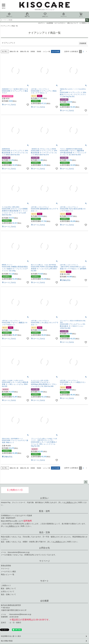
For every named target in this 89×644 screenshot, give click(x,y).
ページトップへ (86, 482)
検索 (87, 20)
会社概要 (44, 601)
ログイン (42, 23)
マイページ (64, 15)
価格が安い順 (14, 52)
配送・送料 (44, 511)
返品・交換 (44, 532)
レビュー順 (47, 52)
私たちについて (73, 23)
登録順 (39, 52)
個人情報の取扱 (7, 641)
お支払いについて (8, 591)
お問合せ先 (44, 548)
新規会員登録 (6, 566)
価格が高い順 (24, 52)
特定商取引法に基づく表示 (11, 636)
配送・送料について (8, 588)
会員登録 (50, 23)
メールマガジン (61, 23)
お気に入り (45, 15)
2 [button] (83, 52)
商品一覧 (27, 15)
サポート (44, 581)
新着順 (33, 52)
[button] (86, 52)
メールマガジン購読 (8, 571)
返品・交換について (8, 594)
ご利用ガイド (70, 502)
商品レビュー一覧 (8, 574)
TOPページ (9, 15)
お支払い (44, 498)
